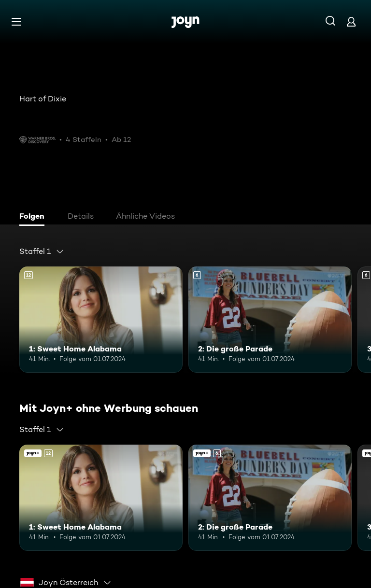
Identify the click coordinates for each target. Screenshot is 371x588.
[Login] (351, 21)
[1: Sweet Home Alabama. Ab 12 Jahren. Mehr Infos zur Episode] (101, 320)
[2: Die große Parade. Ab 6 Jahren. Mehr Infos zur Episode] (270, 320)
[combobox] (42, 252)
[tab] (34, 217)
